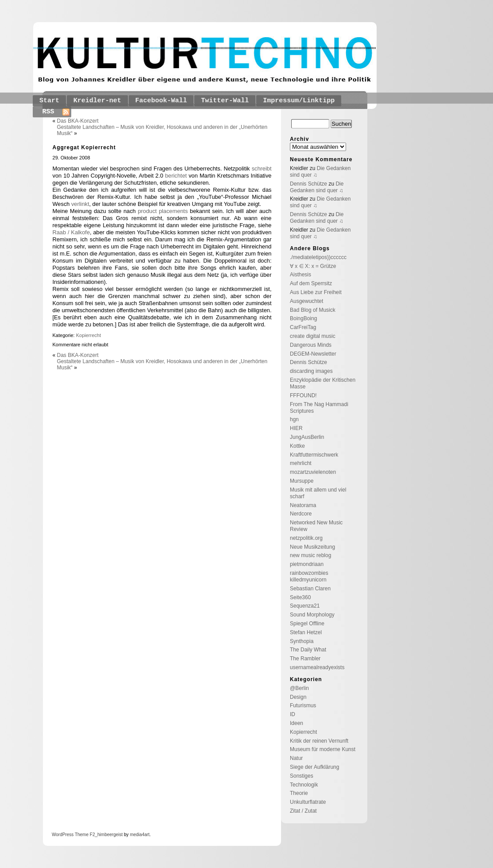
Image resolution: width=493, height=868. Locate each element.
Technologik (304, 785)
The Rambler (305, 659)
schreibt (262, 169)
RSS (48, 112)
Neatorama (303, 505)
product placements (163, 211)
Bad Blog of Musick (313, 310)
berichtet (176, 176)
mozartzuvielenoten (313, 472)
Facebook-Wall (161, 101)
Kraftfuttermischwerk (314, 455)
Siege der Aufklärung (314, 767)
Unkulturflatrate (308, 802)
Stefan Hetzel (306, 632)
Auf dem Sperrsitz (311, 283)
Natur (296, 758)
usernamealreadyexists (317, 667)
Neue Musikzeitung (312, 547)
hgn (294, 419)
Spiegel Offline (307, 624)
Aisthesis (300, 275)
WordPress (63, 835)
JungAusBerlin (307, 437)
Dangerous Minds (311, 345)
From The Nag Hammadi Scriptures (319, 408)
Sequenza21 (305, 606)
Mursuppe (302, 481)
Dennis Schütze (308, 184)
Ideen (297, 723)
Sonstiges (302, 776)
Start (49, 101)
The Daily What (308, 650)
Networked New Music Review (316, 526)
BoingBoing (303, 318)
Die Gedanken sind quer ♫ (317, 187)
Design (298, 697)
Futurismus (303, 705)
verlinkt (80, 204)
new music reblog (310, 555)
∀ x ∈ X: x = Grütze (313, 266)
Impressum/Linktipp (299, 101)
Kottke (297, 446)
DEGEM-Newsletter (313, 354)
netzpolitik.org (306, 538)
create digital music (313, 336)
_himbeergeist (109, 835)
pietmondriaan (307, 564)
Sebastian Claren (310, 589)
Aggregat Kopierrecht (84, 147)
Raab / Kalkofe (71, 232)
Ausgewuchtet (306, 301)
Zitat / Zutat (303, 811)
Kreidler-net (97, 101)
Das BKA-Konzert (78, 121)
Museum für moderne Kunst (323, 749)
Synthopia (302, 641)
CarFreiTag (303, 327)
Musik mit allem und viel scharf (318, 493)
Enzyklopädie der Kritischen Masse (323, 383)
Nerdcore (301, 514)
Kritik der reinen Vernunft (319, 741)
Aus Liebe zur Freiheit (316, 292)
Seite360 (300, 597)
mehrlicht (301, 463)
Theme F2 (84, 835)
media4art (139, 835)
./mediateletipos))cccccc (318, 257)
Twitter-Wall (225, 101)
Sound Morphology (312, 615)
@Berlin (299, 688)
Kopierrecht (89, 335)
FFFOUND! (303, 395)
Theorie (299, 793)
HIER (296, 428)
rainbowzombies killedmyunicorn (309, 576)
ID (293, 714)
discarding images (311, 371)
